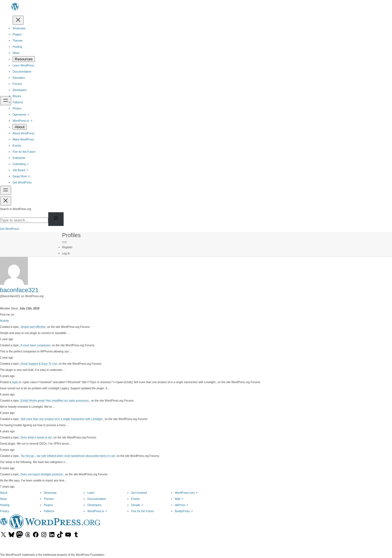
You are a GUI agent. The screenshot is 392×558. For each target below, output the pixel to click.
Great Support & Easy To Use (39, 364)
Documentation (97, 499)
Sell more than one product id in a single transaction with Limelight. (62, 419)
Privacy (5, 511)
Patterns (49, 511)
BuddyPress (184, 511)
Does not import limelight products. (42, 474)
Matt (179, 499)
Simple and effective (33, 327)
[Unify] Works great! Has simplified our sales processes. (55, 401)
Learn (91, 493)
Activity (4, 321)
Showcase (50, 493)
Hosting (5, 505)
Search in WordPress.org (16, 209)
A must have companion (35, 345)
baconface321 (19, 290)
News (3, 499)
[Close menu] (18, 20)
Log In (66, 253)
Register (67, 247)
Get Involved (139, 493)
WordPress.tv (97, 511)
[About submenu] (20, 127)
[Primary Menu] (64, 242)
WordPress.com (186, 493)
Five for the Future (143, 511)
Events (135, 499)
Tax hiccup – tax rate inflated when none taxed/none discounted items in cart (68, 456)
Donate (137, 505)
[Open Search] (6, 190)
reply (15, 382)
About (4, 493)
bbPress (181, 505)
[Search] (56, 219)
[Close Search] (6, 201)
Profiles (72, 235)
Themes (49, 499)
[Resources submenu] (24, 59)
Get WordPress (9, 229)
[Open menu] (6, 101)
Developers (94, 505)
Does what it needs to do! (36, 437)
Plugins (48, 505)
